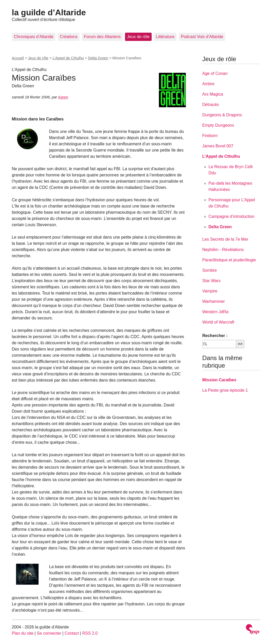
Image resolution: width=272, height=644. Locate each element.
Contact (72, 633)
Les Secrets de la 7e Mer (225, 239)
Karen (63, 97)
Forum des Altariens (102, 37)
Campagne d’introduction (232, 216)
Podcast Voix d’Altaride (202, 37)
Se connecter (49, 633)
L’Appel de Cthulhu (68, 58)
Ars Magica (213, 94)
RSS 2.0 (90, 633)
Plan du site (23, 633)
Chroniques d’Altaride (34, 37)
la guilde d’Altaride (49, 12)
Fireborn (210, 136)
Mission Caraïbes (219, 380)
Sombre (210, 270)
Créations (69, 37)
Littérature (165, 37)
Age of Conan (215, 73)
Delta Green (98, 58)
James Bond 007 (218, 146)
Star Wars (212, 281)
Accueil (18, 58)
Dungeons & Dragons (222, 115)
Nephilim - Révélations (223, 250)
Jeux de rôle (138, 37)
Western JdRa (215, 312)
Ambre (208, 84)
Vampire (210, 291)
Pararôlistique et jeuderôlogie (229, 260)
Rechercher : (215, 336)
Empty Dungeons (218, 125)
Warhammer (214, 301)
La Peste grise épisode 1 (225, 390)
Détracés (211, 105)
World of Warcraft (218, 322)
